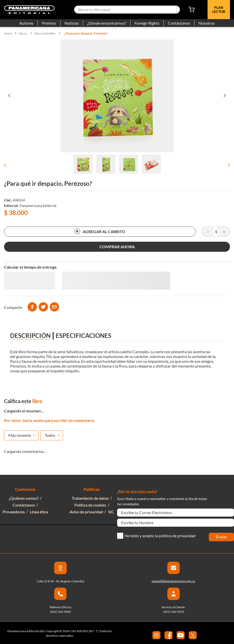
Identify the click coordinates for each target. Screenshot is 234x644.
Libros (23, 33)
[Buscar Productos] (178, 10)
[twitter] (43, 307)
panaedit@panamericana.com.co (173, 581)
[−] (208, 232)
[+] (224, 232)
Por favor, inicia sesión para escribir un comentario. (50, 420)
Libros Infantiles (45, 33)
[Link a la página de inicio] (8, 33)
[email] (54, 307)
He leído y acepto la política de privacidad (160, 536)
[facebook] (32, 307)
